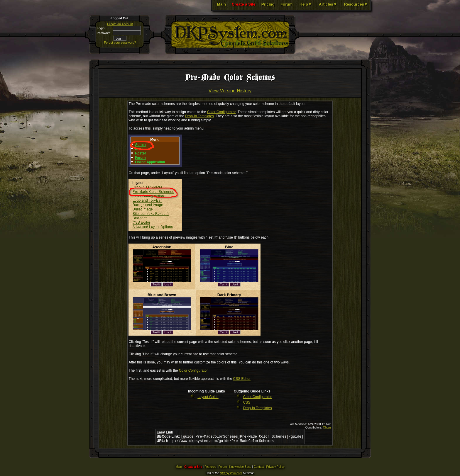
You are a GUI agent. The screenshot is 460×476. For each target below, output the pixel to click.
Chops (327, 427)
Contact (259, 468)
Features (210, 468)
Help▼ (306, 4)
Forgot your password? (120, 42)
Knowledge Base (240, 468)
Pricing (268, 4)
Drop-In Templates (199, 116)
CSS (247, 402)
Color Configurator (221, 112)
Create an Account (120, 24)
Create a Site (244, 4)
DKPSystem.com (231, 474)
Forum (286, 4)
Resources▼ (356, 4)
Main (221, 4)
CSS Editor (242, 379)
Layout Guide (208, 397)
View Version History (230, 91)
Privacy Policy (275, 468)
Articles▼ (328, 4)
